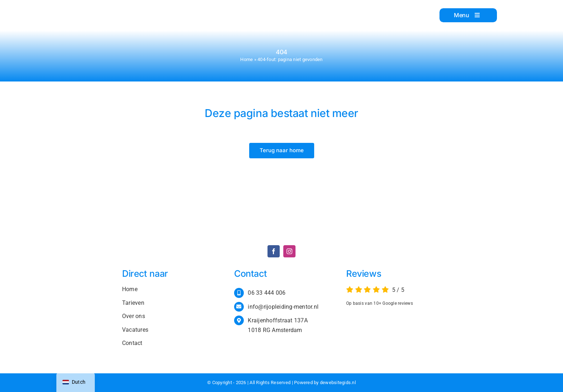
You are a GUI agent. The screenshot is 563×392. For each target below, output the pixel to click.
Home (246, 59)
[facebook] (274, 251)
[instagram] (289, 251)
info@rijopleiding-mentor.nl (283, 307)
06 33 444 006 (267, 293)
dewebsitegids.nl (338, 382)
